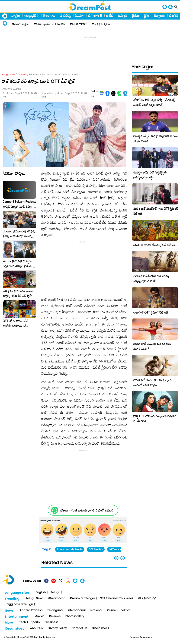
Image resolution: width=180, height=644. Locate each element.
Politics (126, 610)
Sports (35, 622)
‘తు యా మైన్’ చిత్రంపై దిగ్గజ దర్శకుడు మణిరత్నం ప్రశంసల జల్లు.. (18, 264)
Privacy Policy (57, 628)
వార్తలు (16, 15)
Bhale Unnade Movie (70, 549)
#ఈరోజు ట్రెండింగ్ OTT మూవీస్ (49, 24)
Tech (23, 622)
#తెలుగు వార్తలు (20, 24)
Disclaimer (99, 628)
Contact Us (79, 628)
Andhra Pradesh (31, 610)
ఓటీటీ (110, 15)
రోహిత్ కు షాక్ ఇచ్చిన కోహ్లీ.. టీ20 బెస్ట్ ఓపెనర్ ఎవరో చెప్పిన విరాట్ (154, 102)
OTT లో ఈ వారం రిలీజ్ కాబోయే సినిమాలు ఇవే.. (16, 323)
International (77, 610)
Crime (112, 610)
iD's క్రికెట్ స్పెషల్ (147, 598)
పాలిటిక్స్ (65, 15)
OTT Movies (96, 549)
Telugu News (9, 75)
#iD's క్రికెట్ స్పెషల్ (101, 24)
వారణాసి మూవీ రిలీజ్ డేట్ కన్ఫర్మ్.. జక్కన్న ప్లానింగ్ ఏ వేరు (152, 279)
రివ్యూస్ (123, 15)
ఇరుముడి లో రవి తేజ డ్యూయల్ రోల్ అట (155, 245)
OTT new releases (120, 549)
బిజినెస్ (174, 15)
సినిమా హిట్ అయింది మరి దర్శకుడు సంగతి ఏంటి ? (152, 346)
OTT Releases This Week (117, 598)
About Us (36, 628)
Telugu (55, 592)
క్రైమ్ (146, 15)
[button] (123, 558)
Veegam (147, 637)
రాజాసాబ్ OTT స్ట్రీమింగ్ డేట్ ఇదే (151, 312)
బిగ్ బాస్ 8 (95, 15)
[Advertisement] (90, 47)
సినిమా (79, 15)
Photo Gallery (75, 616)
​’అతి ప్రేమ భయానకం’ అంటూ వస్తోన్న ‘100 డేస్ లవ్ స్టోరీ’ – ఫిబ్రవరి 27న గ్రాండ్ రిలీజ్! (19, 293)
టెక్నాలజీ (159, 15)
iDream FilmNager (82, 598)
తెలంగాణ (49, 15)
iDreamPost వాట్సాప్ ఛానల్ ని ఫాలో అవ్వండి (87, 510)
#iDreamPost (78, 24)
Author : (12, 89)
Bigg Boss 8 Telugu (20, 604)
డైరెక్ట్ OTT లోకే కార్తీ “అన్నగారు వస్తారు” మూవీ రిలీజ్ (155, 419)
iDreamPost (57, 598)
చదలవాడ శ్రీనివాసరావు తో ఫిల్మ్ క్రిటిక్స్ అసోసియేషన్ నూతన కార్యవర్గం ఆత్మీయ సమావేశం (19, 234)
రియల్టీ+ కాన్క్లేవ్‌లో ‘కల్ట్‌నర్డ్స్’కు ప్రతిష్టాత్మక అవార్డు (150, 175)
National (96, 610)
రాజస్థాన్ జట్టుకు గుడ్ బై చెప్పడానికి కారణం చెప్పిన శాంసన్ (156, 139)
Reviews (55, 616)
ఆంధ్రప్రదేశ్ (32, 15)
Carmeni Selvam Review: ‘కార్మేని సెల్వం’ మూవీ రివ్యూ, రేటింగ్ (19, 204)
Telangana (55, 610)
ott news (22, 75)
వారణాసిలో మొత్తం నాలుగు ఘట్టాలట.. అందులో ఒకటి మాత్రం (154, 382)
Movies (40, 616)
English (41, 592)
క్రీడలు (135, 15)
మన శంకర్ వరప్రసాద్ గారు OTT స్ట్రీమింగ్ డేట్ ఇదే (156, 211)
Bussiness (51, 622)
